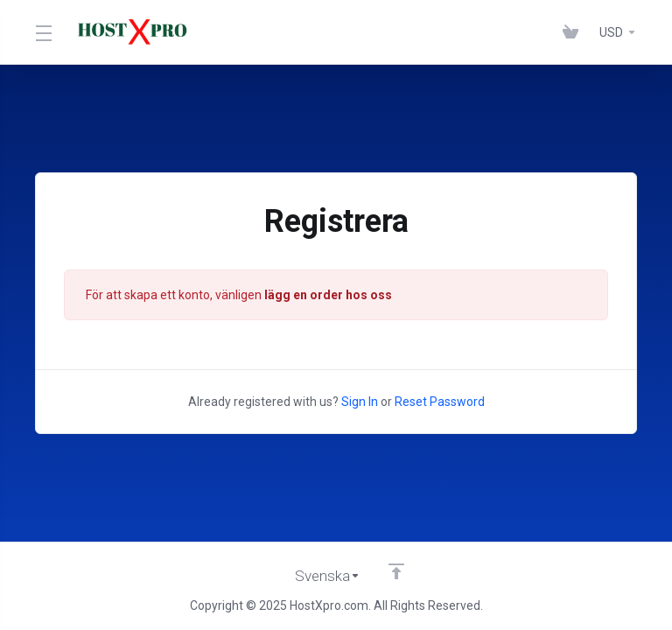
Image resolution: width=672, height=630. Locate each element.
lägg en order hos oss (328, 295)
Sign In (360, 402)
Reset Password (440, 402)
